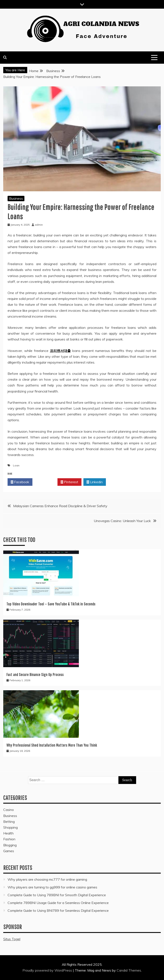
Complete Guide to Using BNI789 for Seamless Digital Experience (58, 910)
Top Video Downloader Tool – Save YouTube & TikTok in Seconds (51, 604)
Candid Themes (129, 970)
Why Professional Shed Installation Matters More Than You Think (52, 745)
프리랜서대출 (60, 351)
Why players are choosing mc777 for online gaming (47, 879)
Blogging (10, 845)
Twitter (45, 482)
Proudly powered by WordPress (48, 970)
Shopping (10, 827)
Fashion (9, 839)
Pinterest (69, 482)
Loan (16, 465)
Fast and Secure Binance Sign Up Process (35, 675)
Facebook (20, 482)
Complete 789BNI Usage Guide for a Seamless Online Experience (58, 903)
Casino (9, 810)
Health (8, 833)
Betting (9, 822)
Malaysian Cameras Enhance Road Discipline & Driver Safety (60, 506)
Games (9, 851)
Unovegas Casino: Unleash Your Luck (122, 521)
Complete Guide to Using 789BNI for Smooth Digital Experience (57, 895)
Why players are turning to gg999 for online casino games (52, 887)
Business (16, 198)
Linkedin (95, 482)
